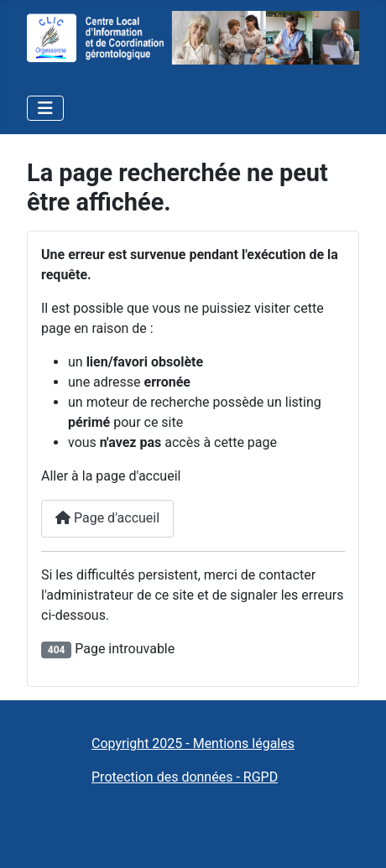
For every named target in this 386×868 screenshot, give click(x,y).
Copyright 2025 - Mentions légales (193, 743)
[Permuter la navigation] (45, 108)
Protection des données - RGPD (185, 777)
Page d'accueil (107, 518)
